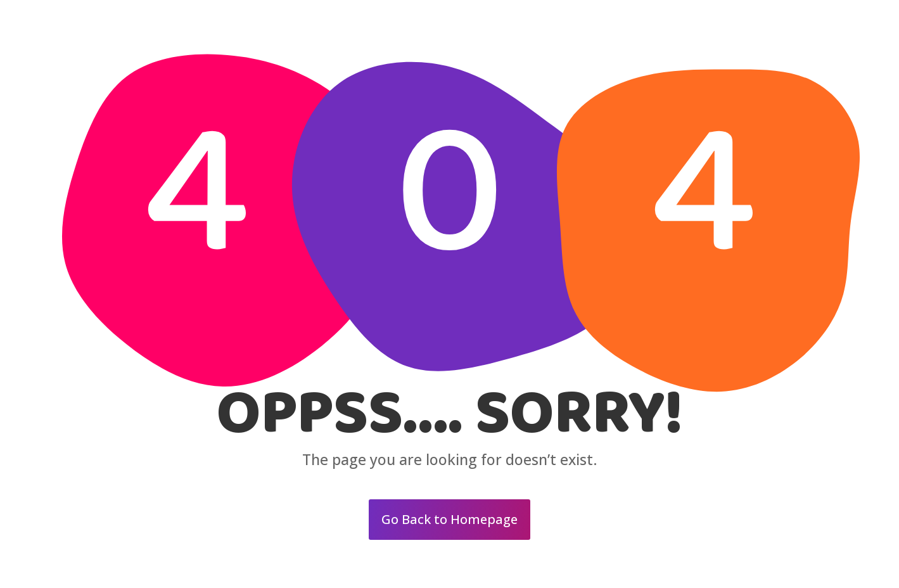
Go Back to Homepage (449, 519)
